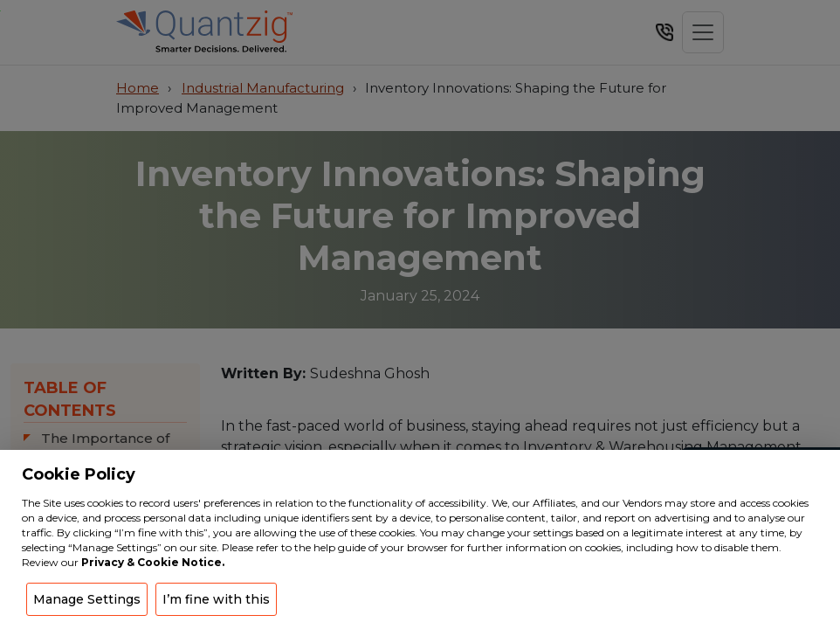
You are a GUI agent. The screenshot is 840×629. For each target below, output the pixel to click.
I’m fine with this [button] (216, 599)
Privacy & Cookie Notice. (153, 562)
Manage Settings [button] (87, 599)
